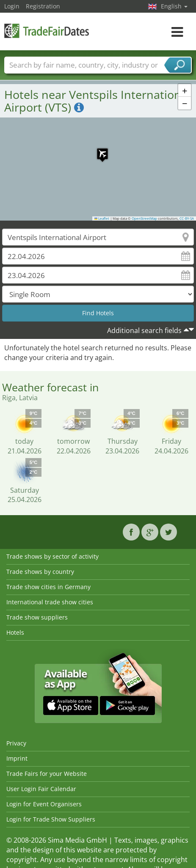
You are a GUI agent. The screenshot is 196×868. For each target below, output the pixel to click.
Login (12, 6)
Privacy (16, 743)
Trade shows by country (40, 572)
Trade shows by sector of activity (52, 556)
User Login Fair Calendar (41, 789)
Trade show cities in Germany (48, 587)
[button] (98, 150)
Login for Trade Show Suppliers (51, 819)
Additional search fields (144, 330)
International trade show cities (50, 602)
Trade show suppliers (37, 617)
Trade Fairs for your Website (47, 774)
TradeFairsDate (47, 31)
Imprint (17, 758)
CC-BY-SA (187, 218)
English (174, 6)
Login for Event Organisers (44, 804)
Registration (43, 6)
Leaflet (102, 218)
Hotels (15, 632)
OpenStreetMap (144, 218)
